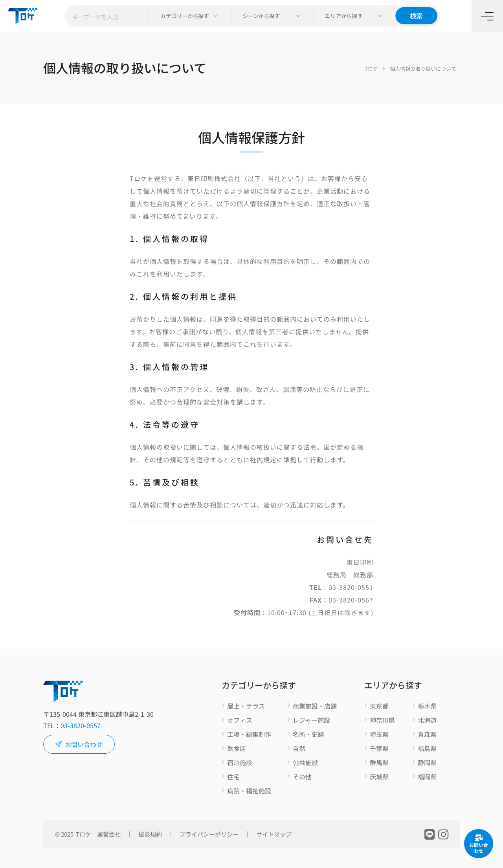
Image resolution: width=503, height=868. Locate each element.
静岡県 (427, 763)
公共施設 (305, 763)
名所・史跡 (308, 734)
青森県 (427, 734)
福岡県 (427, 777)
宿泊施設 (240, 763)
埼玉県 (379, 734)
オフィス (240, 720)
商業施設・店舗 (315, 706)
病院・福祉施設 (249, 791)
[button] (190, 16)
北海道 (427, 720)
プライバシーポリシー (209, 834)
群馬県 (379, 763)
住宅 (233, 777)
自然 (299, 749)
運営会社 (109, 834)
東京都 (379, 706)
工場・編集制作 (249, 734)
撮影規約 (150, 834)
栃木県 (427, 706)
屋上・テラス (246, 706)
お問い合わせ (79, 744)
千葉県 (379, 749)
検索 (416, 16)
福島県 (427, 749)
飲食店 (237, 749)
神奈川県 (382, 720)
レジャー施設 (311, 720)
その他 (302, 777)
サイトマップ (274, 834)
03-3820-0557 (81, 725)
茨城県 (379, 777)
